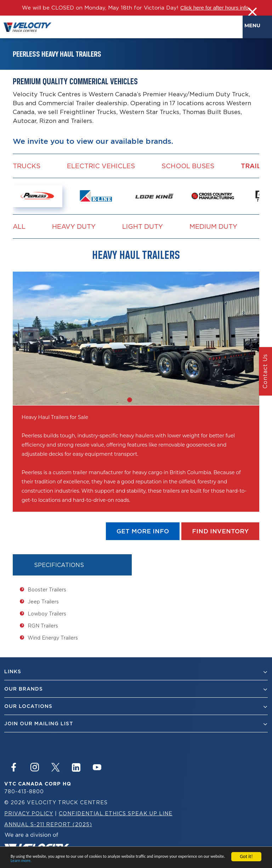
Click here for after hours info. (215, 8)
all (19, 226)
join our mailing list (136, 724)
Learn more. (21, 861)
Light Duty (143, 226)
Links (136, 672)
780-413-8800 (24, 791)
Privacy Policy (29, 813)
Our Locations (136, 706)
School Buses (188, 166)
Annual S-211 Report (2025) (48, 824)
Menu (254, 25)
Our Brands (136, 689)
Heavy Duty (74, 226)
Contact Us (265, 371)
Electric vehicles (101, 166)
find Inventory (220, 531)
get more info (143, 531)
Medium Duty (213, 226)
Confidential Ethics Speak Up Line (116, 813)
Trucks (27, 166)
